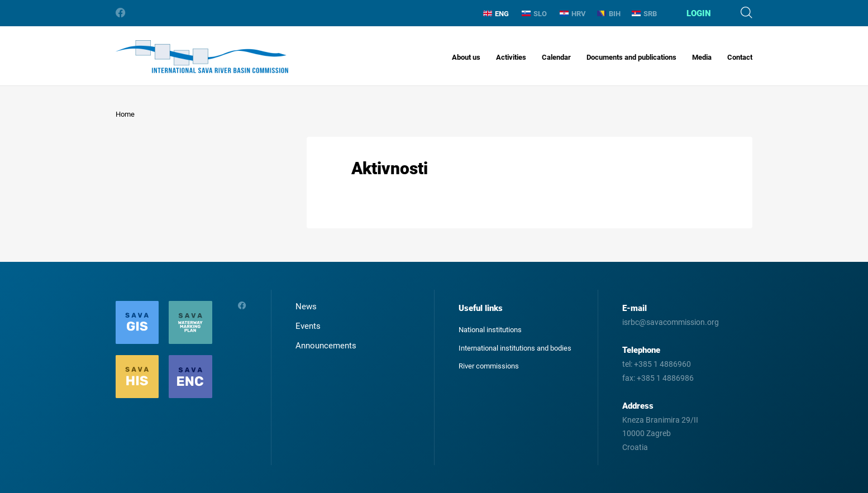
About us (466, 57)
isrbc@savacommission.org (671, 322)
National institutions (490, 330)
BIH (609, 14)
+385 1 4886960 (662, 364)
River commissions (489, 366)
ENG (496, 14)
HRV (573, 14)
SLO (534, 14)
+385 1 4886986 (665, 378)
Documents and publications (631, 57)
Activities (511, 57)
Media (702, 57)
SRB (644, 14)
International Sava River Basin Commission (202, 57)
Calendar (556, 57)
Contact (740, 57)
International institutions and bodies (515, 348)
